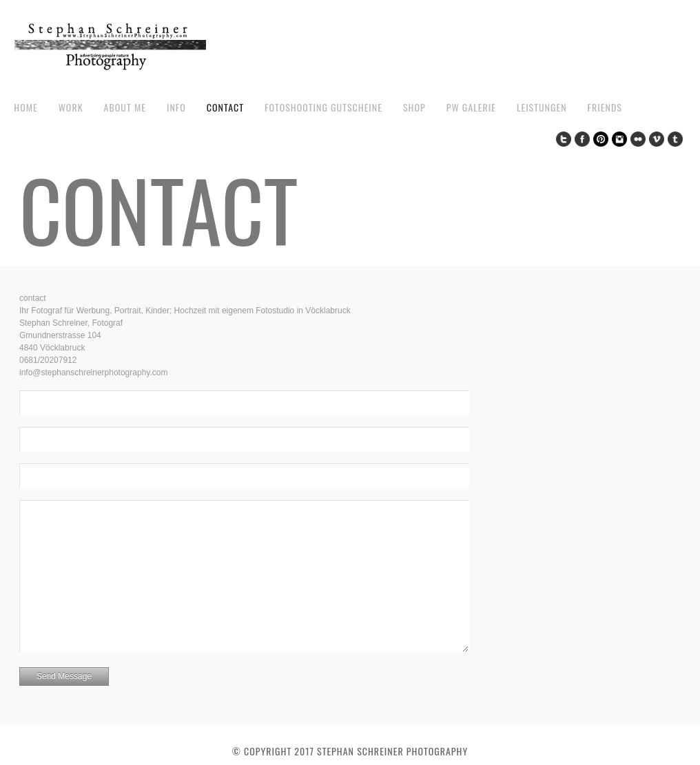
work (71, 107)
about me (125, 107)
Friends (605, 107)
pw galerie (471, 107)
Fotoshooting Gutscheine (323, 107)
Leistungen (542, 107)
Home (25, 107)
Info (176, 107)
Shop (414, 107)
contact (225, 107)
